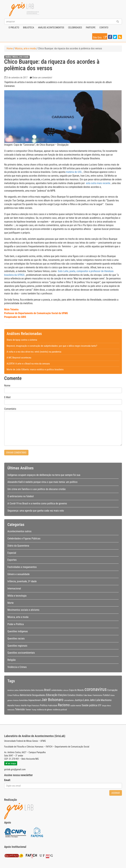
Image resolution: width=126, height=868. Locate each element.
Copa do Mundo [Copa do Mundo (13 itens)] (76, 690)
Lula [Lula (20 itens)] (98, 700)
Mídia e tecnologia (17, 596)
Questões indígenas (18, 631)
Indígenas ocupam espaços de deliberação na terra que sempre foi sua (44, 475)
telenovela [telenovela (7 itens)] (11, 710)
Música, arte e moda (25, 48)
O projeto (14, 28)
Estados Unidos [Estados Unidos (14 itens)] (75, 695)
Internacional (14, 589)
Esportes (12, 560)
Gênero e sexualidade (19, 574)
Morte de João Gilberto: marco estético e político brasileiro (35, 369)
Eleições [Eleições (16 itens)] (63, 695)
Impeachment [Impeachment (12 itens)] (34, 700)
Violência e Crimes (17, 667)
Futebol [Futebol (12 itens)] (106, 695)
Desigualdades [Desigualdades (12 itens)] (39, 695)
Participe (91, 28)
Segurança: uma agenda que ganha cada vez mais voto (36, 511)
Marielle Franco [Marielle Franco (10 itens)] (14, 705)
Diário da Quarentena (18, 546)
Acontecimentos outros (20, 531)
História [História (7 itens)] (16, 700)
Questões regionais (17, 646)
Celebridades (75, 28)
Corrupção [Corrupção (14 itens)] (112, 690)
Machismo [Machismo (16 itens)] (106, 700)
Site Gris (100, 37)
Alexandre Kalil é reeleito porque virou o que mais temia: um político (43, 482)
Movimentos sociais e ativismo (23, 610)
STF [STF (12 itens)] (100, 705)
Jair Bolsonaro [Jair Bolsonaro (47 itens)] (52, 700)
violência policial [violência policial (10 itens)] (60, 710)
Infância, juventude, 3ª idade (22, 581)
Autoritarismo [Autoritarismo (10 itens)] (25, 690)
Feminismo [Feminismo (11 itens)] (97, 695)
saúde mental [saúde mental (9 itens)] (76, 706)
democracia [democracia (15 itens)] (26, 695)
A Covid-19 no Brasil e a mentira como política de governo (37, 503)
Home (10, 48)
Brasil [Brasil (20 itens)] (47, 690)
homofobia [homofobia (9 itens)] (23, 700)
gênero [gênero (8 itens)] (10, 700)
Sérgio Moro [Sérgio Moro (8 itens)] (106, 706)
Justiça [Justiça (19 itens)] (78, 700)
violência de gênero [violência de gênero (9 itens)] (45, 710)
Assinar (116, 793)
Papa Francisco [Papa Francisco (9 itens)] (33, 706)
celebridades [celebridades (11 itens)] (57, 690)
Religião (12, 660)
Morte (11, 603)
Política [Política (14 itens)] (44, 705)
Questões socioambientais (21, 653)
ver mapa (11, 763)
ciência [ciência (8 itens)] (66, 690)
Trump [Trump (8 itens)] (34, 710)
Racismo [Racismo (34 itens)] (64, 705)
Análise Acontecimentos (51, 28)
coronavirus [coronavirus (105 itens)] (96, 689)
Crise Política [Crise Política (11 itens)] (13, 695)
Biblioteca (29, 28)
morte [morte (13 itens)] (24, 705)
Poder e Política (16, 624)
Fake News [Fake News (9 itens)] (88, 695)
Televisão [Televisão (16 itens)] (20, 709)
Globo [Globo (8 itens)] (113, 695)
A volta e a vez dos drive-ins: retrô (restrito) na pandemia (34, 352)
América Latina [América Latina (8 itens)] (13, 690)
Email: (8, 780)
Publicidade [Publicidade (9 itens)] (53, 706)
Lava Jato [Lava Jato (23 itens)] (89, 700)
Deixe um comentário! (42, 78)
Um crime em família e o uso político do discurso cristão (37, 489)
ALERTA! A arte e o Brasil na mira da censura (28, 364)
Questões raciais (16, 639)
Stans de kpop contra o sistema (22, 340)
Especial (12, 553)
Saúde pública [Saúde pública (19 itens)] (89, 705)
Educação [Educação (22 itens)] (52, 695)
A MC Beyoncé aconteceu (19, 358)
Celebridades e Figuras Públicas (24, 539)
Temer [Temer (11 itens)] (28, 709)
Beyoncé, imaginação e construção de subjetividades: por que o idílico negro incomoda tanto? (52, 346)
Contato (104, 28)
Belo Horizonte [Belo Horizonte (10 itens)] (37, 690)
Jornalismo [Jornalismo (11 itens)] (69, 700)
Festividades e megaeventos (22, 567)
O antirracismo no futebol (21, 496)
